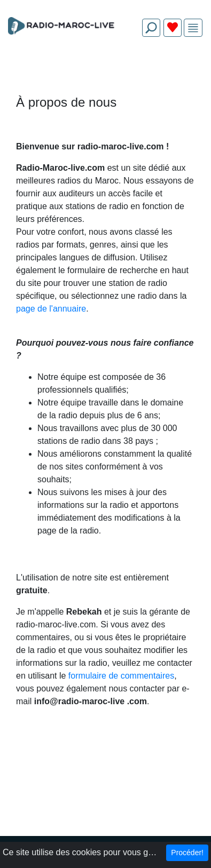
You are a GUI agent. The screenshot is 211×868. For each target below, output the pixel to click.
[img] (193, 28)
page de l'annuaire (51, 309)
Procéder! (187, 853)
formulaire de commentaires (121, 676)
